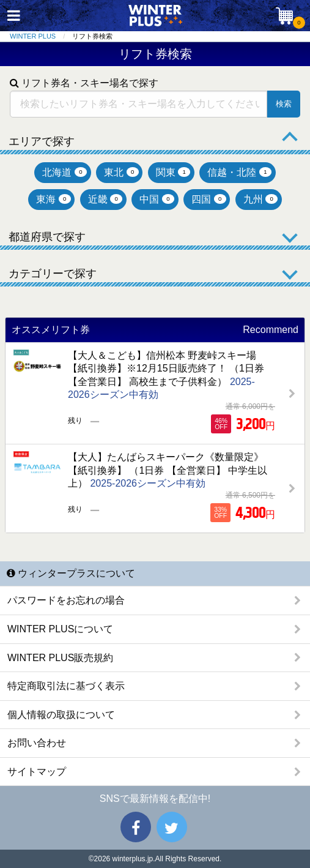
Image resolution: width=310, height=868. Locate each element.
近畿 (105, 199)
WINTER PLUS (33, 36)
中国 (157, 199)
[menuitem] (41, 36)
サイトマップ (37, 772)
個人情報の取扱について (61, 715)
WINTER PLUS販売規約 (60, 658)
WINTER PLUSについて (60, 629)
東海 (54, 199)
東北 (121, 172)
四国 (209, 199)
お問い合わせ (37, 743)
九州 (261, 199)
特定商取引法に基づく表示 (66, 686)
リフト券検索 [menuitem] (92, 36)
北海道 (65, 172)
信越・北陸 (239, 172)
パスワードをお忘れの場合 (66, 600)
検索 (284, 104)
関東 (173, 172)
